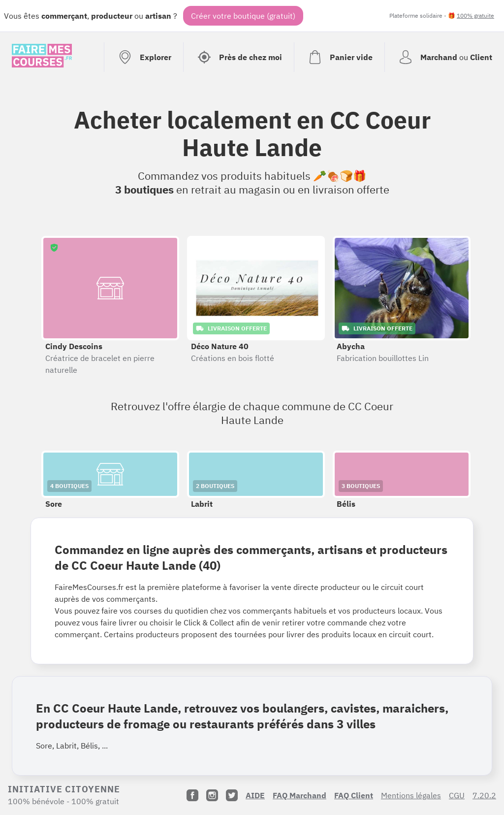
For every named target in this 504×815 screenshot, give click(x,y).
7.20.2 (484, 795)
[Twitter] (232, 795)
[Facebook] (192, 795)
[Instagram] (212, 795)
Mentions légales (411, 795)
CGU (457, 795)
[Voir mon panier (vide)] (339, 57)
